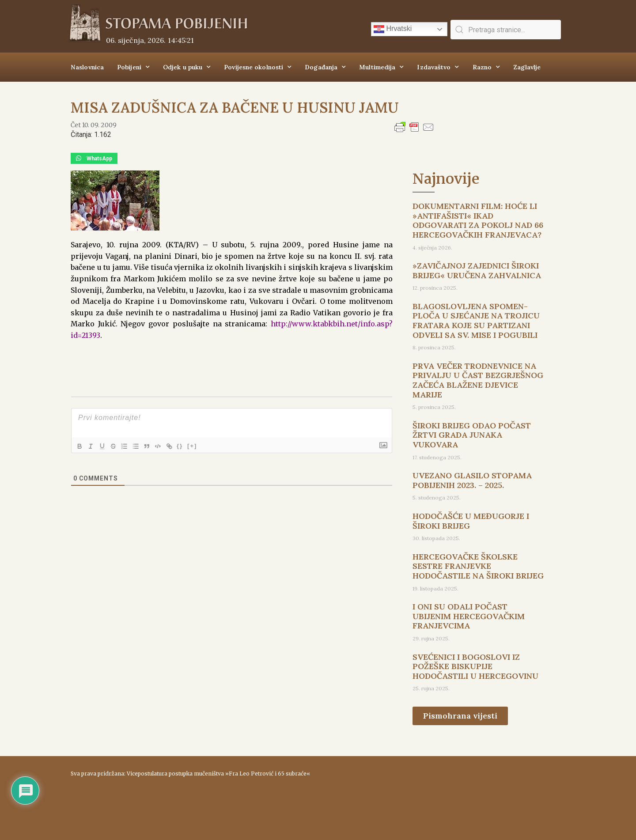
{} (190, 445)
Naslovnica (87, 67)
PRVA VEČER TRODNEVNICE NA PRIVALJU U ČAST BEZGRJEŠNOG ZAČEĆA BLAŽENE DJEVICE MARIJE (478, 380)
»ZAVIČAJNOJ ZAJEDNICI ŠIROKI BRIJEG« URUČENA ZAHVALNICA (477, 271)
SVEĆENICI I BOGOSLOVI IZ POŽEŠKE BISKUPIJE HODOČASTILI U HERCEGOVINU (475, 666)
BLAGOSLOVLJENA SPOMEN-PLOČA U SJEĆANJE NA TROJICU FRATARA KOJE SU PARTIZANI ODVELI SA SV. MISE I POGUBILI (476, 321)
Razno (486, 67)
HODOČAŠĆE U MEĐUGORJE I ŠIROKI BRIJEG (471, 521)
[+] (203, 445)
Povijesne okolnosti (258, 67)
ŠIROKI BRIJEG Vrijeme (444, 794)
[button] (94, 158)
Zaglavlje (527, 67)
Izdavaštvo (438, 67)
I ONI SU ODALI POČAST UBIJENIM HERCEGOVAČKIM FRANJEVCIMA (469, 616)
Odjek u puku (187, 67)
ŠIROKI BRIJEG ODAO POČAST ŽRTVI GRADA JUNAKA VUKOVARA (472, 435)
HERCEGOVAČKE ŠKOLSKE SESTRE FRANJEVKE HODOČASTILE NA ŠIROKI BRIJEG (478, 566)
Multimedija (381, 67)
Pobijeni (133, 67)
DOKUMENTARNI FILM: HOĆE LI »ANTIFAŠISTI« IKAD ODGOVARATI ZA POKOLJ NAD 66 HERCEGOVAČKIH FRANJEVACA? (478, 220)
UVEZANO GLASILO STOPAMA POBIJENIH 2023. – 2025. (472, 480)
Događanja (325, 67)
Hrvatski (393, 29)
